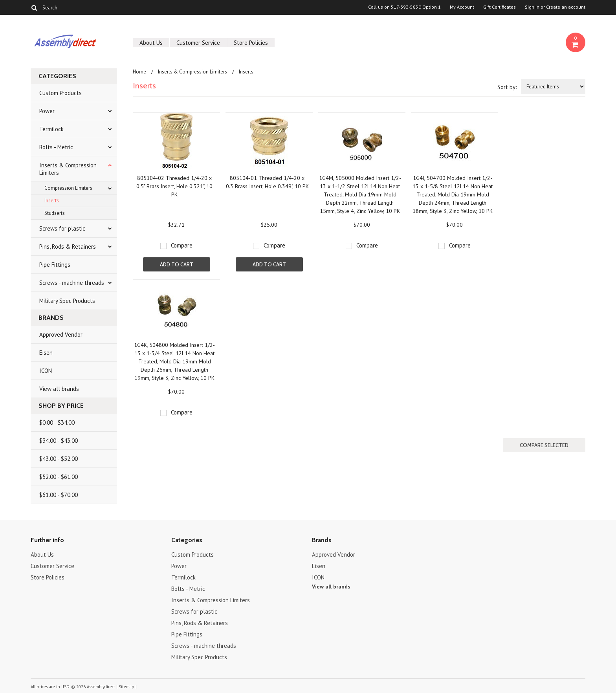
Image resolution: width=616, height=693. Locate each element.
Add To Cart (177, 264)
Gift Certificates (500, 7)
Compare (182, 245)
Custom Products (60, 93)
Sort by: (507, 87)
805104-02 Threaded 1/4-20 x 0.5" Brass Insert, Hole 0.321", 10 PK (174, 186)
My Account (462, 7)
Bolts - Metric (56, 147)
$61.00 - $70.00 (59, 495)
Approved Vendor (61, 335)
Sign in (532, 7)
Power (47, 111)
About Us (151, 43)
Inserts (52, 201)
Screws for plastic (62, 228)
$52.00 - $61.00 (59, 477)
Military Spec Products (67, 301)
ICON (46, 371)
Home (139, 72)
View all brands (59, 389)
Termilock (51, 129)
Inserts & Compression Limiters (68, 169)
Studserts (55, 213)
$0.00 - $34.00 (57, 423)
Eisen (46, 353)
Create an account (566, 7)
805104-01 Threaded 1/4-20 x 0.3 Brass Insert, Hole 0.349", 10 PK (267, 182)
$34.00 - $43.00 (59, 441)
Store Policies (251, 43)
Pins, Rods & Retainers (68, 247)
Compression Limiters (68, 188)
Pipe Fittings (55, 265)
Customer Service (198, 43)
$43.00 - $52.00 (59, 459)
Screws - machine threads (72, 283)
